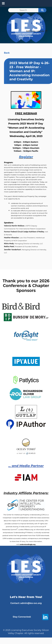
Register (26, 157)
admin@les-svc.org (31, 603)
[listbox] (37, 31)
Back (7, 53)
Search (41, 11)
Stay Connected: (22, 617)
